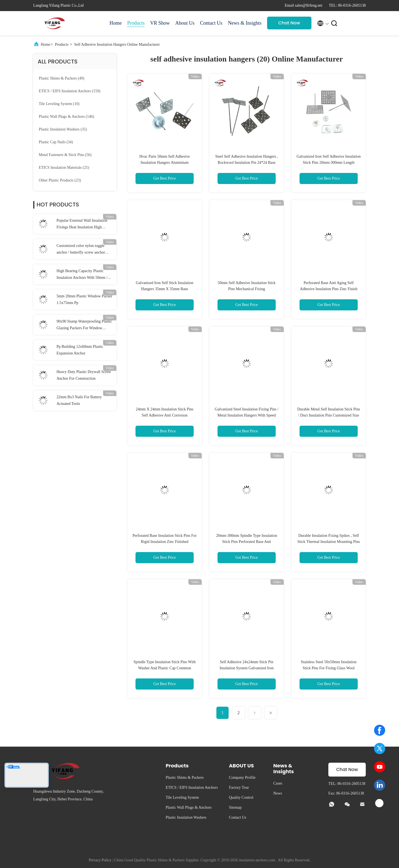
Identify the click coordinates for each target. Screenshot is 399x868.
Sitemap (235, 807)
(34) (56, 142)
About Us (185, 23)
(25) (64, 168)
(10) (59, 104)
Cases (278, 783)
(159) (70, 91)
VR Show (160, 23)
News (278, 793)
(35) (63, 129)
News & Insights (245, 23)
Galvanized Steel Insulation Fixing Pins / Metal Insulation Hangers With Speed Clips (247, 415)
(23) (60, 180)
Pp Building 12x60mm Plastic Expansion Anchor (80, 350)
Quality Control (241, 797)
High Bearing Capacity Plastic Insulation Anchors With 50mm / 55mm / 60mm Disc (82, 275)
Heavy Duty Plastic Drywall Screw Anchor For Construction (84, 375)
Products (136, 23)
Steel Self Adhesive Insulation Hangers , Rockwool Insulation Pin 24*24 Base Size (247, 163)
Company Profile (242, 778)
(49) (62, 78)
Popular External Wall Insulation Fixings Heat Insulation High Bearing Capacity (82, 224)
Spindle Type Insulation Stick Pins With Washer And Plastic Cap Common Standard (165, 668)
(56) (65, 155)
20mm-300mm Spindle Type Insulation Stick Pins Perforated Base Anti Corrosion (247, 542)
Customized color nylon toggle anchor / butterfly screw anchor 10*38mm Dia (81, 250)
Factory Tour (239, 787)
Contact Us (211, 23)
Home (116, 23)
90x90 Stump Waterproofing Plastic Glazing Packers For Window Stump (84, 325)
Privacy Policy (100, 860)
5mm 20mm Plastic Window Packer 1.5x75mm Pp (84, 299)
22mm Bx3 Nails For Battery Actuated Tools (79, 400)
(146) (66, 117)
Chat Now (289, 23)
